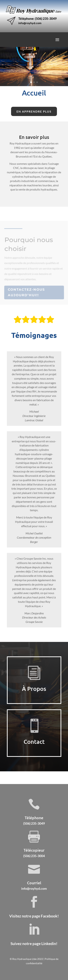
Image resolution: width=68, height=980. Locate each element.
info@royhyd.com (30, 23)
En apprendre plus (34, 111)
